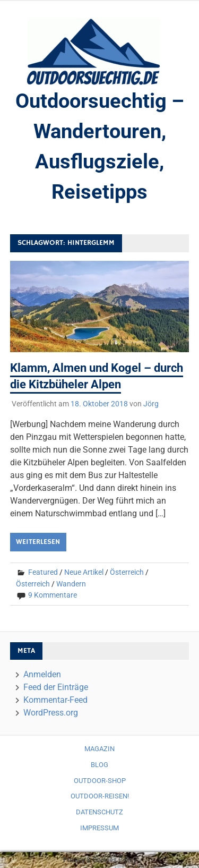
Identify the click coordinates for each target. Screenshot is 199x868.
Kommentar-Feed (55, 700)
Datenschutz (99, 812)
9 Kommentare (53, 595)
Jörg (151, 404)
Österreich (127, 572)
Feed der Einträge (56, 687)
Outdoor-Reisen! (100, 796)
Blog (99, 765)
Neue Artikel (84, 572)
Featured (43, 572)
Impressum (99, 828)
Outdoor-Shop (100, 781)
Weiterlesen (38, 542)
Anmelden (42, 674)
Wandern (71, 584)
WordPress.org (51, 713)
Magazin (99, 749)
